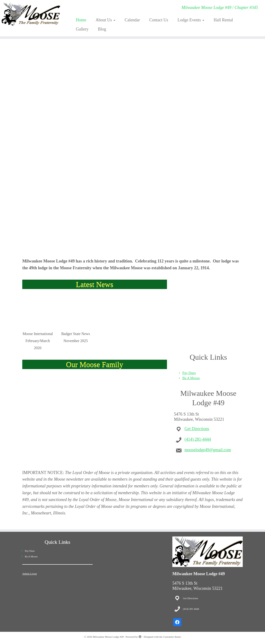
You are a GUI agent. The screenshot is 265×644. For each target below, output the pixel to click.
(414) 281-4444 (198, 439)
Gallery (82, 29)
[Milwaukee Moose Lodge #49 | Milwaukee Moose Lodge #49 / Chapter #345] (31, 14)
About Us (105, 20)
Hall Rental (223, 20)
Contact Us (159, 20)
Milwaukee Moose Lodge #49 (108, 637)
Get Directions (197, 429)
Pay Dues (189, 373)
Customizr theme (172, 637)
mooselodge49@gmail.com (208, 450)
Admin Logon (30, 574)
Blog (102, 29)
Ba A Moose (191, 378)
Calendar (132, 20)
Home (81, 20)
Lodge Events (191, 20)
